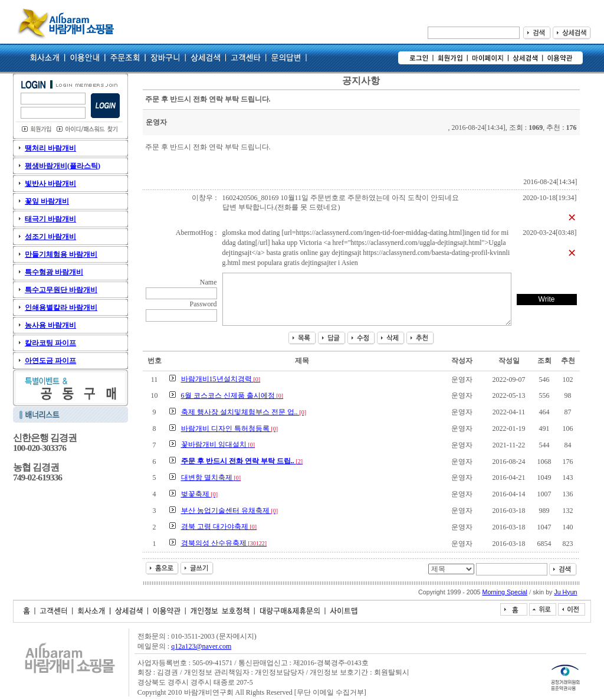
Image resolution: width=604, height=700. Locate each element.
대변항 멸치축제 (211, 477)
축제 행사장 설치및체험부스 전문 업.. (244, 412)
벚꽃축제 (200, 494)
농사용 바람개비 (50, 325)
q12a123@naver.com (201, 646)
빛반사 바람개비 (50, 184)
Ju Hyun (565, 592)
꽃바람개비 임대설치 (218, 444)
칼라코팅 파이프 (50, 343)
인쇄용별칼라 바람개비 (61, 308)
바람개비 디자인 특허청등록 (230, 428)
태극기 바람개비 (50, 219)
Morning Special (505, 592)
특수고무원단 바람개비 (61, 290)
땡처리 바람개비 (50, 148)
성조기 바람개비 (50, 237)
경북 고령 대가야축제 (219, 526)
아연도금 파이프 (50, 361)
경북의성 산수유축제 (224, 543)
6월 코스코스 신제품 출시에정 (232, 395)
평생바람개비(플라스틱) (63, 166)
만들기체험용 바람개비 (61, 254)
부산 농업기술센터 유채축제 (230, 511)
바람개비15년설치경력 (221, 379)
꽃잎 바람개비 (47, 201)
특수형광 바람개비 (54, 272)
